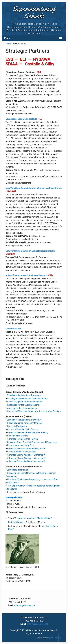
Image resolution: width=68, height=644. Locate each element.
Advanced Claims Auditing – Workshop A (26, 455)
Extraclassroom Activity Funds (21, 445)
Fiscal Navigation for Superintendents (25, 402)
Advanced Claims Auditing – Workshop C (26, 461)
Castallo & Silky (13, 329)
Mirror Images (56, 638)
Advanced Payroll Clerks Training (22, 439)
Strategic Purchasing (17, 426)
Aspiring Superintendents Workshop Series (27, 398)
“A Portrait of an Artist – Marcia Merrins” (33, 518)
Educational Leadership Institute (21, 119)
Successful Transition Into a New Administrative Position (34, 411)
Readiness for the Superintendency (24, 405)
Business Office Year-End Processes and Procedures (32, 442)
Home (9, 43)
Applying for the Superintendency (23, 408)
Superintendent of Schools (34, 12)
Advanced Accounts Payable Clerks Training (28, 433)
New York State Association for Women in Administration (34, 188)
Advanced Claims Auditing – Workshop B (26, 458)
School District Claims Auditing (22, 452)
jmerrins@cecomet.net (24, 605)
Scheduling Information (18, 470)
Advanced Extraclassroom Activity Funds (26, 449)
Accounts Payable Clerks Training (23, 429)
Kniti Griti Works (16, 522)
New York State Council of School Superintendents (30, 251)
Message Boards (14, 497)
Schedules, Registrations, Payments (24, 395)
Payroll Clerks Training (18, 436)
